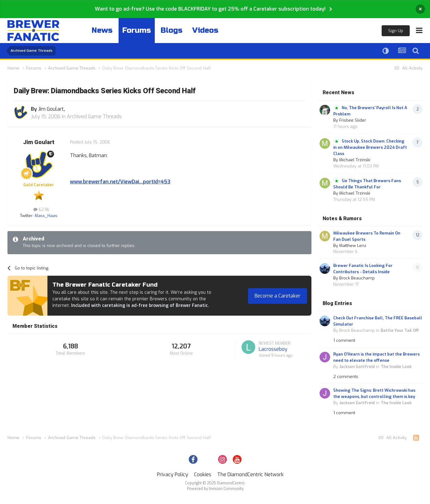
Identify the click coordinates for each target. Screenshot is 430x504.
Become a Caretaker (278, 296)
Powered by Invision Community (215, 489)
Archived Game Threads (94, 116)
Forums (137, 30)
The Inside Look (396, 367)
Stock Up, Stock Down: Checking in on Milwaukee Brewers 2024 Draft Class (370, 147)
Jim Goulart (39, 142)
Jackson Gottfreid (357, 367)
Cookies (203, 475)
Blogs (172, 30)
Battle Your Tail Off (400, 330)
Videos (205, 30)
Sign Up (396, 31)
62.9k (41, 209)
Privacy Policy (173, 475)
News (102, 30)
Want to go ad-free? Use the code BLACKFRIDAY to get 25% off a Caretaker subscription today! (210, 9)
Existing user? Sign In (353, 31)
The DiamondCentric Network (250, 475)
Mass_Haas (46, 216)
